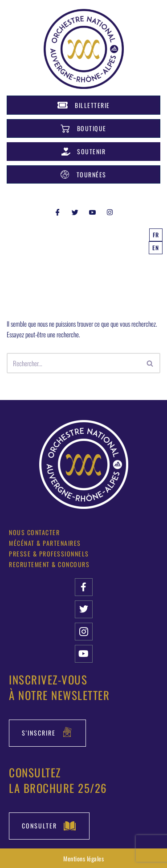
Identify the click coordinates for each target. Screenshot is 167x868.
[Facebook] (57, 212)
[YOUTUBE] (92, 212)
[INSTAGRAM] (110, 212)
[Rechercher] (73, 363)
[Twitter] (75, 212)
